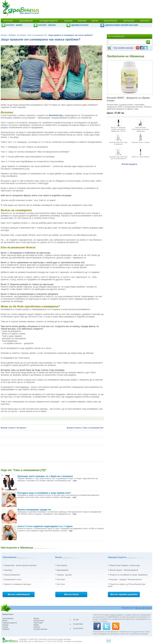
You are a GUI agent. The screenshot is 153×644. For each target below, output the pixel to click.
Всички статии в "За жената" (14, 428)
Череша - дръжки (64, 575)
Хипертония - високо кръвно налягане (20, 565)
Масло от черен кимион (141, 156)
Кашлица (8, 570)
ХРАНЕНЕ (68, 21)
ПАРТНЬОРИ (129, 21)
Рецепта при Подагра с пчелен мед (125, 565)
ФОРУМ (95, 21)
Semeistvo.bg (56, 115)
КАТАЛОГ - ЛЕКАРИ (47, 25)
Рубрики (12, 35)
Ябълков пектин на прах (141, 141)
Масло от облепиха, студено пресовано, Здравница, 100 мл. (118, 128)
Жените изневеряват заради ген (34, 510)
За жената (22, 35)
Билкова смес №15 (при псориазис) (118, 142)
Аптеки (5, 627)
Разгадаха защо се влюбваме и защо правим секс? (44, 493)
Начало (4, 35)
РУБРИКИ (82, 21)
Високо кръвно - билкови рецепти (124, 570)
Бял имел (61, 580)
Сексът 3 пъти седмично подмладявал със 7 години (45, 526)
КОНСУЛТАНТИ (110, 21)
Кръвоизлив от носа (13, 580)
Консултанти (39, 621)
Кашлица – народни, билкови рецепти (126, 580)
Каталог (37, 627)
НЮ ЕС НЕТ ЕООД (143, 608)
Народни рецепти (10, 623)
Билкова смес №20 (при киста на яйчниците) (118, 157)
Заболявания (8, 619)
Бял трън (61, 584)
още (75, 481)
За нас (76, 620)
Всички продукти (130, 164)
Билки (5, 621)
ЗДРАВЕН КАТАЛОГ (80, 25)
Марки (36, 625)
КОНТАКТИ (145, 21)
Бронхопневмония (12, 575)
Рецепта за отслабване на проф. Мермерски (129, 575)
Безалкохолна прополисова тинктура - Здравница (141, 128)
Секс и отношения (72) (37, 35)
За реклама (78, 624)
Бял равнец (62, 565)
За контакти (78, 628)
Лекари (5, 625)
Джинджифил (63, 570)
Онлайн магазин (40, 629)
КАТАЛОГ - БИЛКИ (14, 25)
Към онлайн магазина (124, 48)
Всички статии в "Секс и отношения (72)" (85, 428)
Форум (36, 619)
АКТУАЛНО (8, 21)
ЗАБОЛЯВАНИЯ (26, 21)
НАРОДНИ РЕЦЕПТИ (49, 21)
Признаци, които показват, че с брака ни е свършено (45, 476)
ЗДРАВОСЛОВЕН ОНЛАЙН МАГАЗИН (121, 25)
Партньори (38, 623)
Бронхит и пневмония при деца (18, 584)
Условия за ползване (73, 641)
